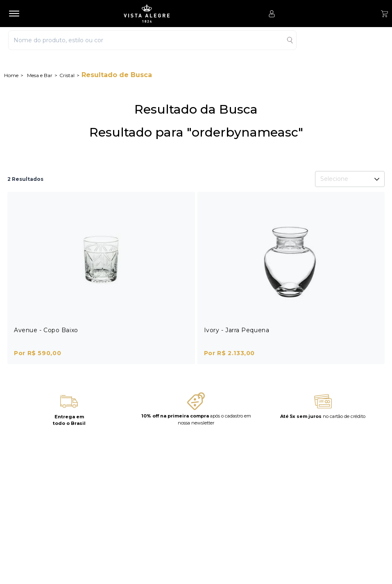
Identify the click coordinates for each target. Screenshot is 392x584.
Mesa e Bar (40, 75)
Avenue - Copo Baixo (46, 330)
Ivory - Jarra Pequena (237, 330)
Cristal (67, 75)
